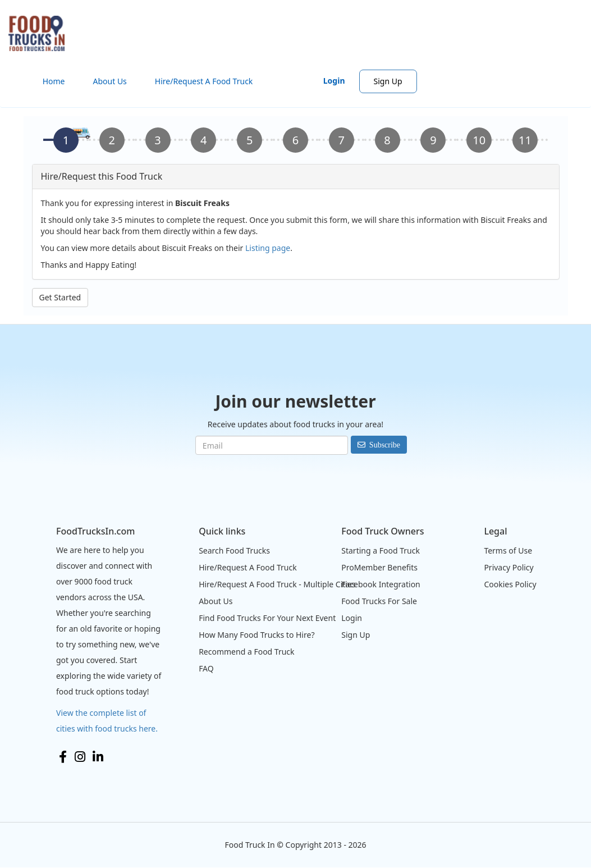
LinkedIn (98, 757)
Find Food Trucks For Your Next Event (267, 618)
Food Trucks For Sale (379, 601)
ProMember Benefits (379, 567)
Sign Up (388, 81)
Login (334, 81)
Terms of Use (508, 551)
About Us (110, 81)
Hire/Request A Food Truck (204, 81)
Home (54, 81)
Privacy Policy (508, 567)
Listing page (268, 248)
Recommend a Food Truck (246, 652)
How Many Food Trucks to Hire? (256, 635)
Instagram (80, 757)
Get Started (60, 297)
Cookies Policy (510, 584)
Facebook (63, 757)
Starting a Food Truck (381, 551)
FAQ (206, 668)
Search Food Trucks (234, 551)
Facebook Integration (381, 584)
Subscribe (385, 445)
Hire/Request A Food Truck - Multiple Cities (277, 584)
